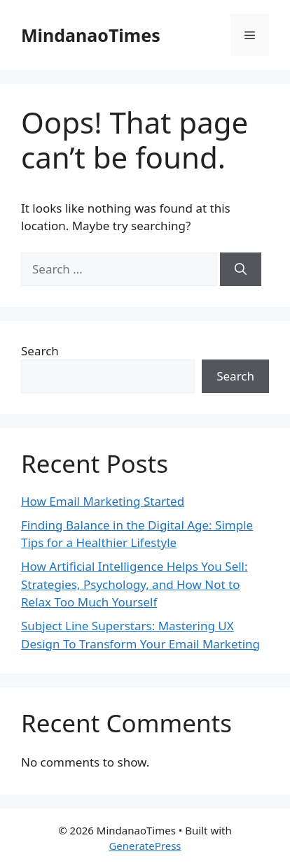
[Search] (241, 269)
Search (40, 351)
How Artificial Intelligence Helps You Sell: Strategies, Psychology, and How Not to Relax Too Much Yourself (134, 584)
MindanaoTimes (91, 35)
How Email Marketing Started (103, 501)
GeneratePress (145, 846)
